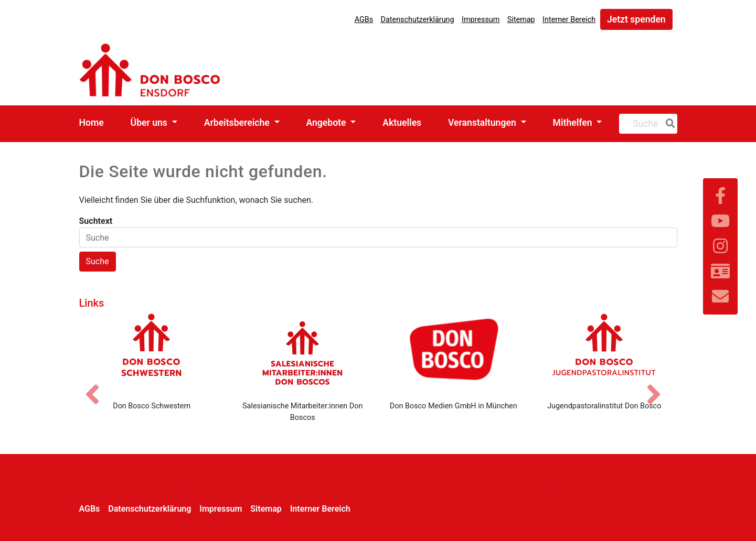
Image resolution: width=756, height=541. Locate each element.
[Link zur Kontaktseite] (720, 272)
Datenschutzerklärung (418, 20)
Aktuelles (402, 123)
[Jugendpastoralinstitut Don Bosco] (604, 353)
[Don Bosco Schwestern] (152, 353)
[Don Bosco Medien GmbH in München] (454, 353)
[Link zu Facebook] (720, 196)
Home (92, 123)
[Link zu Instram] (720, 246)
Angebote (327, 123)
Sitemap (521, 20)
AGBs (364, 20)
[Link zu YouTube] (720, 221)
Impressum (481, 20)
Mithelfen (574, 123)
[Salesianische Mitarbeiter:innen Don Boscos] (303, 353)
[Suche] (668, 124)
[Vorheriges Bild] (98, 385)
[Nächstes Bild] (659, 385)
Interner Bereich (569, 20)
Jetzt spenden (636, 19)
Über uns (150, 123)
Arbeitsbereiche (238, 123)
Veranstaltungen (483, 123)
